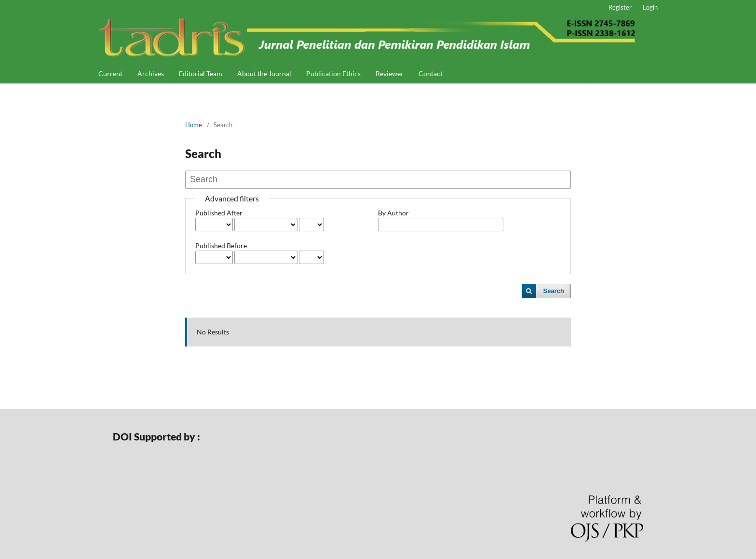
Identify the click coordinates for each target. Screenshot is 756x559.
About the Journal (264, 73)
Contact (431, 73)
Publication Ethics (333, 73)
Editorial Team (201, 73)
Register (620, 7)
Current (110, 73)
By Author (393, 213)
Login (650, 7)
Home (194, 125)
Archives (151, 73)
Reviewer (390, 73)
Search (554, 291)
